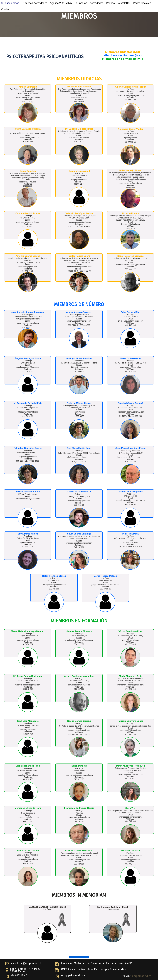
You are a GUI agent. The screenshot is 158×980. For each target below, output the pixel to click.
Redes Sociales (142, 3)
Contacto (7, 9)
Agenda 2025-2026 (61, 3)
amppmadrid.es (142, 976)
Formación (81, 3)
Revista (110, 3)
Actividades (97, 3)
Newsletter (124, 3)
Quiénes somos (10, 3)
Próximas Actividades (35, 3)
